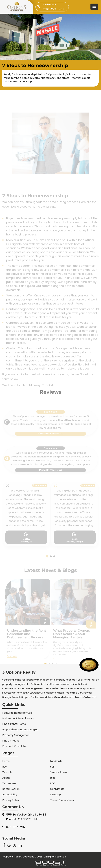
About (6, 778)
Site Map (55, 795)
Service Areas (59, 772)
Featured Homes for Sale (17, 713)
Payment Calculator (15, 746)
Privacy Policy (11, 800)
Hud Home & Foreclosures (18, 718)
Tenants (7, 772)
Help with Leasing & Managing (20, 730)
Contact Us (57, 789)
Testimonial (9, 783)
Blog (53, 778)
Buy (4, 767)
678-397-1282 (56, 7)
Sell (52, 767)
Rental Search (11, 789)
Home (6, 761)
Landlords (56, 761)
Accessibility (10, 795)
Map (37, 819)
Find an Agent (11, 741)
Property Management (16, 735)
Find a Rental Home (14, 724)
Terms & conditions (62, 800)
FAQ (53, 783)
